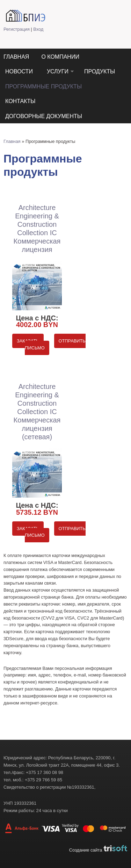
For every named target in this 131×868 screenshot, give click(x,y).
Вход (38, 29)
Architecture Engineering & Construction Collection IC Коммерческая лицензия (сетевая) (37, 412)
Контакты (20, 101)
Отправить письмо (55, 344)
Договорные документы (44, 116)
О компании (60, 57)
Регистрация (17, 29)
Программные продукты (43, 86)
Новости (19, 71)
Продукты (100, 71)
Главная (16, 57)
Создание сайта (98, 850)
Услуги (58, 71)
